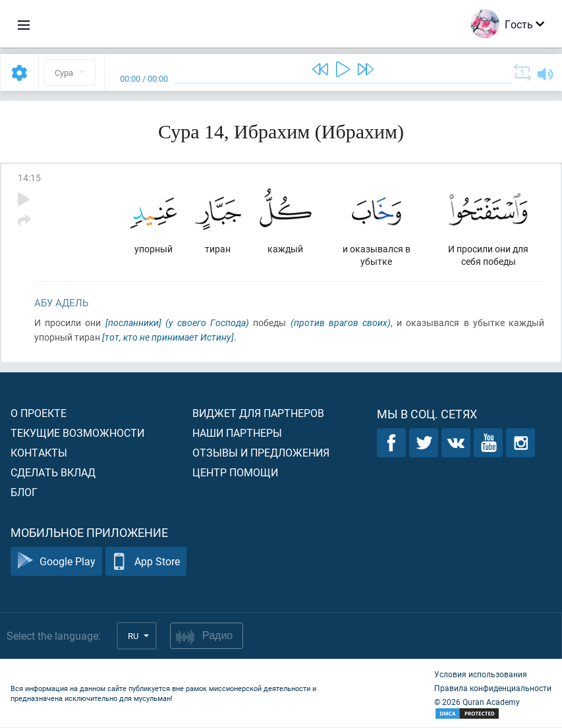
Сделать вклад (53, 473)
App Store (146, 562)
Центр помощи (235, 473)
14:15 (29, 178)
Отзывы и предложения (261, 453)
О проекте (39, 413)
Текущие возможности (77, 433)
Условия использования (481, 675)
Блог (24, 492)
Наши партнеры (237, 433)
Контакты (39, 453)
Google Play (56, 562)
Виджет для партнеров (258, 413)
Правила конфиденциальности (493, 688)
